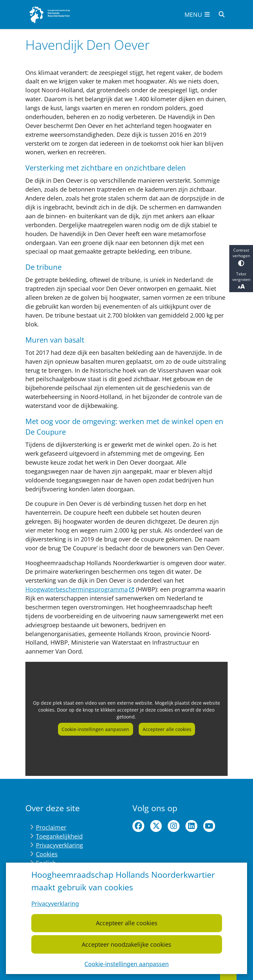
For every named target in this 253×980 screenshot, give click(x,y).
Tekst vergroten (241, 281)
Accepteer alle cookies (126, 923)
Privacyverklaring (55, 903)
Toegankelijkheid (59, 836)
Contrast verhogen (241, 257)
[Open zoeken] (222, 15)
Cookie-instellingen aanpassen (126, 964)
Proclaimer (51, 827)
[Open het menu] (197, 15)
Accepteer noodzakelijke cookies (126, 944)
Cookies (47, 854)
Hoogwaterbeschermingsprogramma (80, 589)
